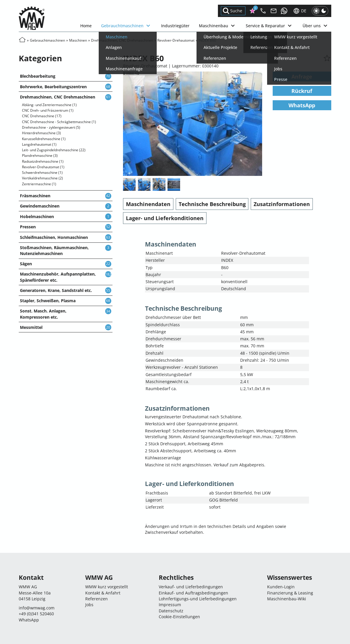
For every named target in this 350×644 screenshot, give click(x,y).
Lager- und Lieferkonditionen (165, 218)
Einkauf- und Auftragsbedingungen (193, 593)
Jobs (89, 605)
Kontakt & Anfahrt (103, 593)
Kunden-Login (281, 587)
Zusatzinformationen (282, 204)
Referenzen (97, 599)
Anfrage (302, 77)
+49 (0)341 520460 (36, 614)
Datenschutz (171, 611)
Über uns (316, 26)
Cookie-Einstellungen (179, 617)
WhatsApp (302, 105)
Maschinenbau (218, 26)
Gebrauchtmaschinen (126, 26)
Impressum (170, 605)
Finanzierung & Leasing (290, 593)
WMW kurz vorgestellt (107, 587)
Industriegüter (175, 26)
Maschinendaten (148, 204)
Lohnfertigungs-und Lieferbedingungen (198, 599)
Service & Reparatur (269, 26)
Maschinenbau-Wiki (287, 599)
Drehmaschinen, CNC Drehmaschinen (122, 40)
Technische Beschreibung (212, 204)
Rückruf (302, 91)
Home (86, 26)
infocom (37, 608)
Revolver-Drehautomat (176, 40)
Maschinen (78, 40)
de (300, 11)
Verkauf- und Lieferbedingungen (191, 587)
